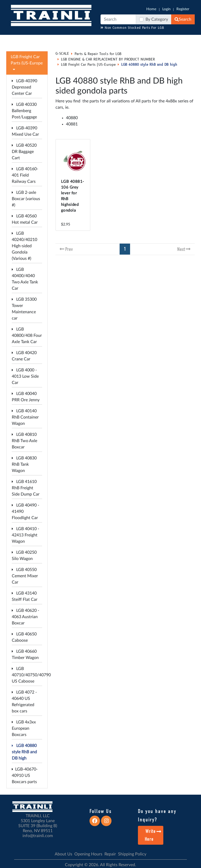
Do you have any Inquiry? (157, 815)
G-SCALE (62, 54)
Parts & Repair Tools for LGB (98, 54)
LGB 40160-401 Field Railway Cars (25, 175)
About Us (63, 854)
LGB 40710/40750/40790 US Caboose (31, 675)
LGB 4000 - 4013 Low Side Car (25, 376)
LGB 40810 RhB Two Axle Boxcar (24, 441)
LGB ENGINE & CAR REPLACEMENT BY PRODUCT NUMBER (108, 59)
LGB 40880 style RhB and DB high (24, 752)
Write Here (153, 835)
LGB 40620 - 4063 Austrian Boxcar (26, 617)
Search (183, 19)
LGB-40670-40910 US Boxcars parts (25, 776)
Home (151, 9)
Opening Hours (88, 854)
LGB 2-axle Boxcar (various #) (26, 199)
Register (183, 9)
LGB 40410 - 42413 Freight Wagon (26, 535)
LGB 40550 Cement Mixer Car (25, 576)
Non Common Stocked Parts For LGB (132, 28)
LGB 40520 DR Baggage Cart (24, 152)
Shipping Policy (132, 854)
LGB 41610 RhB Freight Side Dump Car (26, 488)
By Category (157, 19)
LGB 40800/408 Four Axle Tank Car (27, 336)
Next (181, 249)
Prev (69, 249)
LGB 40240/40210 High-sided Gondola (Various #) (24, 246)
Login (166, 9)
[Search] (118, 19)
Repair (110, 854)
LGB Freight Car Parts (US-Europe (88, 65)
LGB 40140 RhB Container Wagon (25, 417)
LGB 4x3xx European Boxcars (24, 728)
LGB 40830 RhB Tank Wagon (24, 464)
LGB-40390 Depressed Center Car (24, 87)
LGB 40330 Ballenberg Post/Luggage (24, 111)
